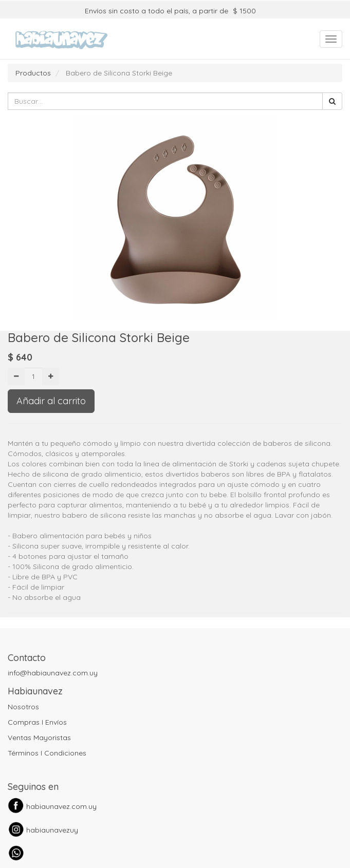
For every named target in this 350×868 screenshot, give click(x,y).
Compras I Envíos (37, 722)
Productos (33, 73)
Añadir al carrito (51, 401)
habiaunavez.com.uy (61, 806)
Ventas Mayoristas (39, 738)
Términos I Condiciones (47, 753)
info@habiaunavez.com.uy (53, 673)
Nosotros (23, 707)
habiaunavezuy (52, 830)
